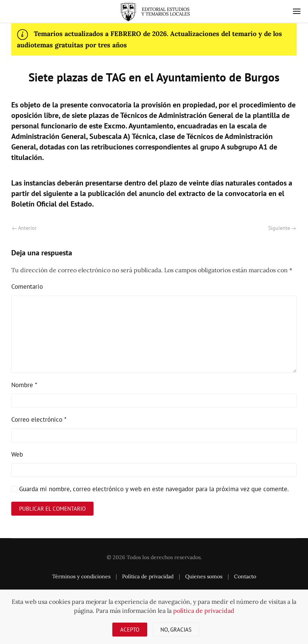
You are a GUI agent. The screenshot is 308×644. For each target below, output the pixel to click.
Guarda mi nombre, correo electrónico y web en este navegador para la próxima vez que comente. (150, 489)
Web (17, 454)
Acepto (130, 630)
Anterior (24, 228)
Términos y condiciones (81, 576)
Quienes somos (204, 576)
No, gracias (176, 630)
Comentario (27, 287)
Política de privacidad (148, 576)
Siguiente (282, 228)
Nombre (24, 385)
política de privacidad (204, 611)
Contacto (245, 576)
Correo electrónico (39, 419)
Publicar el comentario (52, 509)
